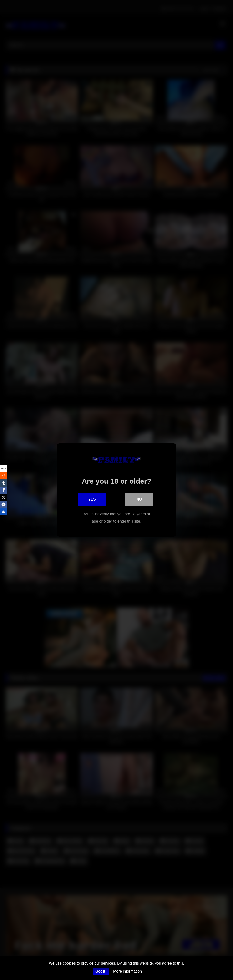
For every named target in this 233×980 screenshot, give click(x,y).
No (139, 499)
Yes (92, 499)
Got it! (101, 971)
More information (127, 971)
